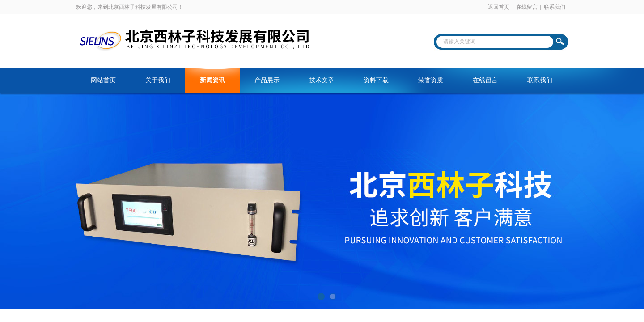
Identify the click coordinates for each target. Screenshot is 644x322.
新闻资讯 (212, 80)
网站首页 (103, 80)
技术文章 (322, 80)
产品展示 (267, 80)
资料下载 (376, 80)
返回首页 (499, 7)
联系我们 (555, 7)
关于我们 (158, 80)
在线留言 (527, 7)
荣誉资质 (431, 80)
